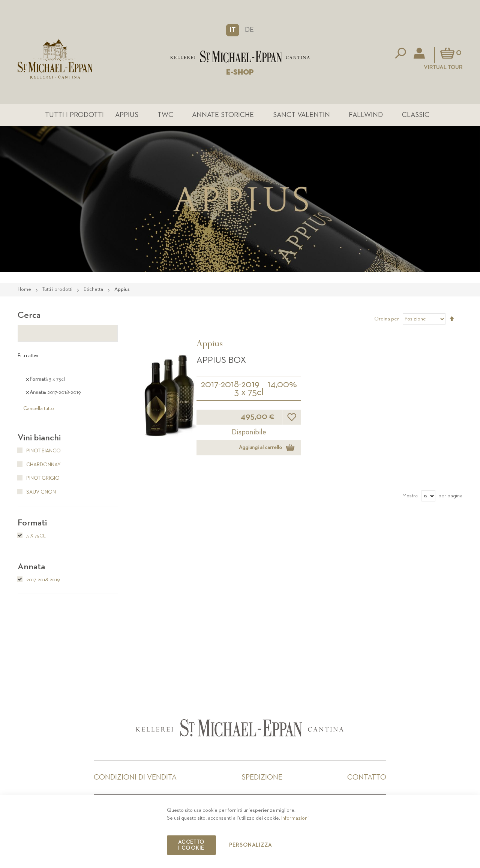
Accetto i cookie (191, 845)
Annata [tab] (31, 567)
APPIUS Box (221, 360)
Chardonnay (39, 465)
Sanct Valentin (301, 115)
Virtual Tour (443, 67)
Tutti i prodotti (74, 115)
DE (249, 30)
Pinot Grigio (39, 478)
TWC (165, 115)
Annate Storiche (223, 115)
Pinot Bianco (39, 451)
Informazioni (295, 818)
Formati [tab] (32, 523)
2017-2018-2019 (230, 385)
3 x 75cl (249, 392)
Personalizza (251, 845)
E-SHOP (240, 72)
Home (25, 289)
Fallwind (366, 115)
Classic (416, 115)
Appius (127, 115)
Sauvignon (37, 492)
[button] (233, 30)
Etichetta (94, 289)
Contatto (367, 777)
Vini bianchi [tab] (39, 438)
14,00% (282, 385)
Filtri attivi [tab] (28, 356)
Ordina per (387, 319)
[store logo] (240, 56)
